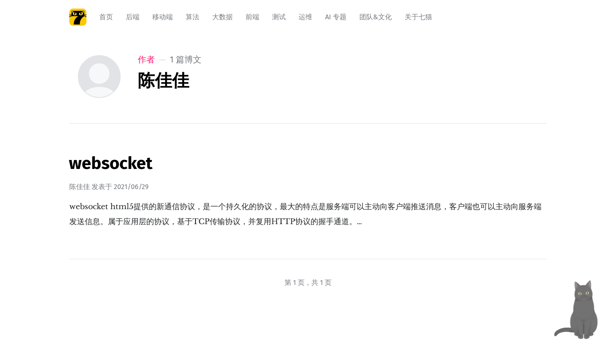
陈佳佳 (80, 187)
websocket (111, 163)
